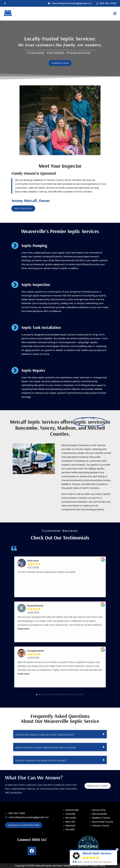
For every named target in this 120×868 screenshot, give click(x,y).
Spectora (83, 866)
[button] (83, 14)
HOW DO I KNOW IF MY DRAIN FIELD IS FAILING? (41, 760)
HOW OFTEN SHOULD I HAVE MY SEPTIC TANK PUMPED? (45, 735)
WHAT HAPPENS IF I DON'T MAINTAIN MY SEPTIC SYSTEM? (46, 748)
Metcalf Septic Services (49, 866)
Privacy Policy (97, 866)
